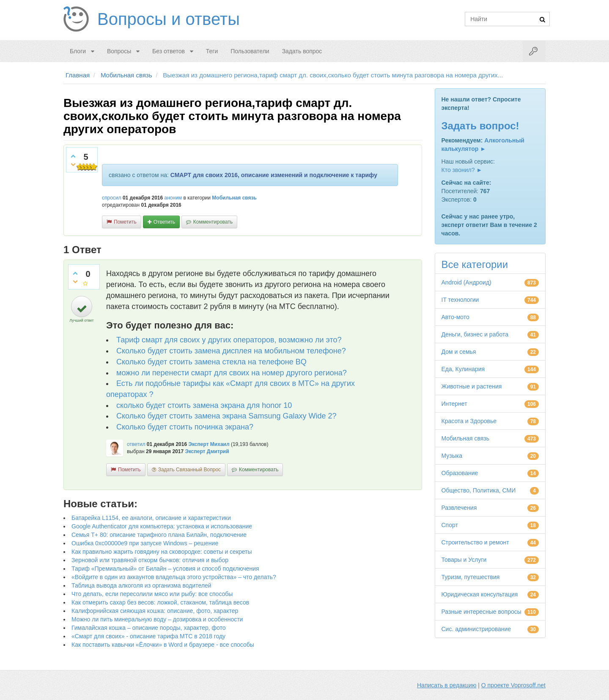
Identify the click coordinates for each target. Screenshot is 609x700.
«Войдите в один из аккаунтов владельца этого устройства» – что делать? (174, 577)
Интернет (454, 404)
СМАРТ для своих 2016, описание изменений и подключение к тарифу (274, 175)
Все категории (475, 264)
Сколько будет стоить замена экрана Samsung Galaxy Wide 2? (226, 416)
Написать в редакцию (447, 685)
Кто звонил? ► (462, 170)
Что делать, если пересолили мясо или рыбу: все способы (152, 594)
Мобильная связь (234, 198)
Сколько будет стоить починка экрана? (185, 427)
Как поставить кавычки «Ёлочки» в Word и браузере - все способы (163, 645)
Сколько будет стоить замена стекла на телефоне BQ (211, 362)
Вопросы (119, 51)
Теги (212, 51)
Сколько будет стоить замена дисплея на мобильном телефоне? (231, 351)
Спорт (450, 525)
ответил (136, 444)
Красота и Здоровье (469, 421)
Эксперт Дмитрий (207, 451)
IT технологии (460, 300)
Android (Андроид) (466, 282)
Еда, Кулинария (463, 369)
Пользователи (250, 51)
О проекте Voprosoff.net (513, 685)
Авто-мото (455, 317)
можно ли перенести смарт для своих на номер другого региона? (232, 373)
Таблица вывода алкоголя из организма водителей (141, 585)
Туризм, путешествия (471, 577)
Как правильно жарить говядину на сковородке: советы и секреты (162, 552)
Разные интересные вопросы (481, 612)
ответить (164, 222)
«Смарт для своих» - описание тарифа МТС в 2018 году (148, 636)
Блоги (78, 51)
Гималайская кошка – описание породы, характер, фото (149, 628)
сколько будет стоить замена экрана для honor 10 (204, 405)
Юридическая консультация (480, 594)
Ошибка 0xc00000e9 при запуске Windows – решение (145, 543)
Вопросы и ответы (169, 19)
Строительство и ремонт (475, 542)
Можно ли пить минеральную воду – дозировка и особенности (157, 619)
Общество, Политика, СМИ (479, 490)
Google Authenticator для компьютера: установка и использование (162, 526)
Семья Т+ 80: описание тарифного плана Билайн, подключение (159, 535)
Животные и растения (472, 386)
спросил (112, 198)
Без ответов (169, 51)
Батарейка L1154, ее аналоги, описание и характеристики (151, 518)
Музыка (452, 456)
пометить (125, 222)
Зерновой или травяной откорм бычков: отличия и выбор (150, 560)
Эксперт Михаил (209, 444)
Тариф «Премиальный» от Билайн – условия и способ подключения (165, 569)
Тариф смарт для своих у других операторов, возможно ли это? (229, 340)
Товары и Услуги (464, 560)
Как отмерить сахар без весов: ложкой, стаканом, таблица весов (160, 602)
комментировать (213, 222)
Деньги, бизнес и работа (475, 334)
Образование (460, 473)
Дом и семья (459, 352)
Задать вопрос (302, 51)
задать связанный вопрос (189, 470)
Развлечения (459, 508)
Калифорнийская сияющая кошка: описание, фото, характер (155, 611)
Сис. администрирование (476, 629)
